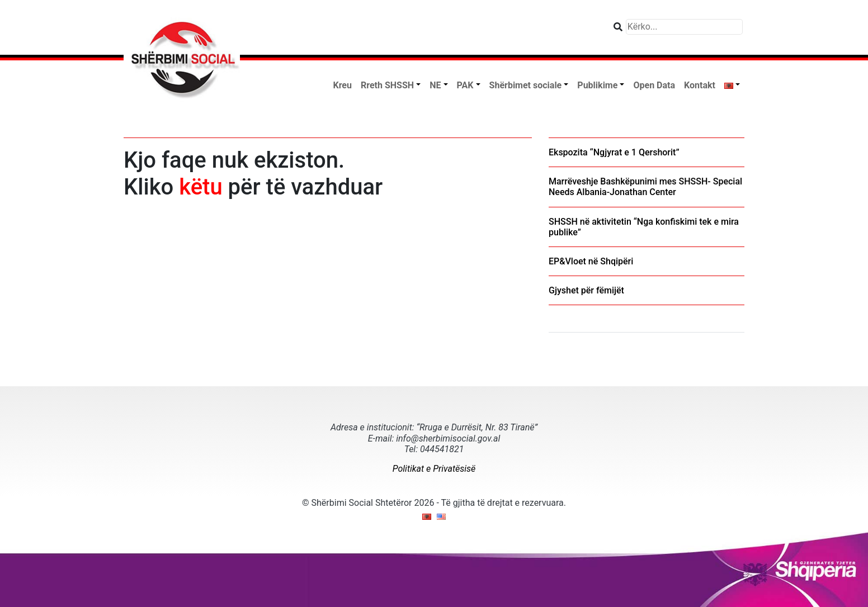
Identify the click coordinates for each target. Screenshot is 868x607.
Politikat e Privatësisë (434, 469)
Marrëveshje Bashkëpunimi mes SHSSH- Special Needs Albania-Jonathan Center (645, 187)
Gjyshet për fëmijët (586, 290)
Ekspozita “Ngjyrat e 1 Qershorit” (614, 152)
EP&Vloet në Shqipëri (591, 261)
